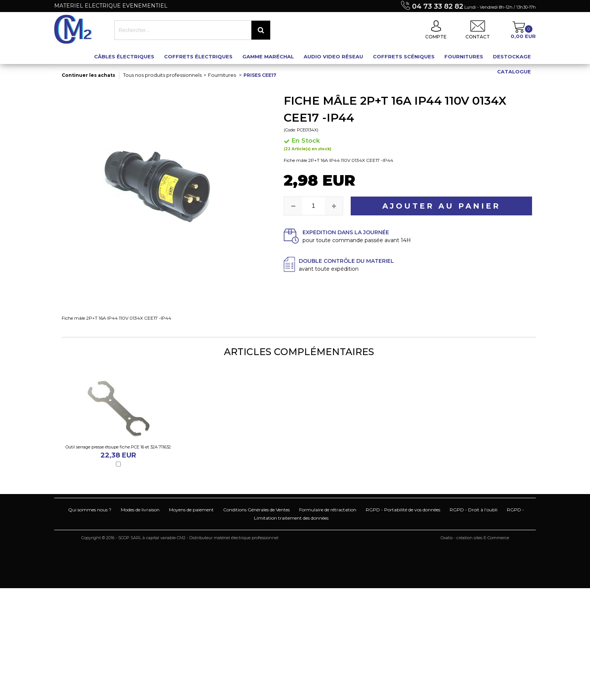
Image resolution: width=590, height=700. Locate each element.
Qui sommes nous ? (90, 510)
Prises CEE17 (260, 75)
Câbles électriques (124, 56)
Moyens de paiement (191, 510)
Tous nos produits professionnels (162, 75)
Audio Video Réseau (333, 56)
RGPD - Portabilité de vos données (403, 510)
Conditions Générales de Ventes (256, 510)
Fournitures (464, 56)
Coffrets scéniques (404, 56)
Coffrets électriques (198, 56)
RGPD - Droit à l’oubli (474, 510)
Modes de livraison (140, 510)
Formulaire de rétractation (328, 510)
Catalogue (514, 72)
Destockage (512, 56)
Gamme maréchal (268, 56)
